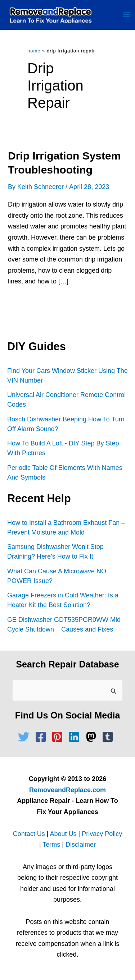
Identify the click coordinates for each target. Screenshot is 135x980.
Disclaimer (81, 845)
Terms (51, 845)
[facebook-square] (42, 737)
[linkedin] (76, 737)
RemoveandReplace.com (67, 790)
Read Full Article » (42, 306)
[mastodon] (93, 737)
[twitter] (26, 737)
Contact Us (29, 834)
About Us (63, 834)
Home (34, 51)
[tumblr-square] (109, 737)
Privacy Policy (102, 834)
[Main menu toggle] (126, 15)
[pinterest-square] (59, 737)
